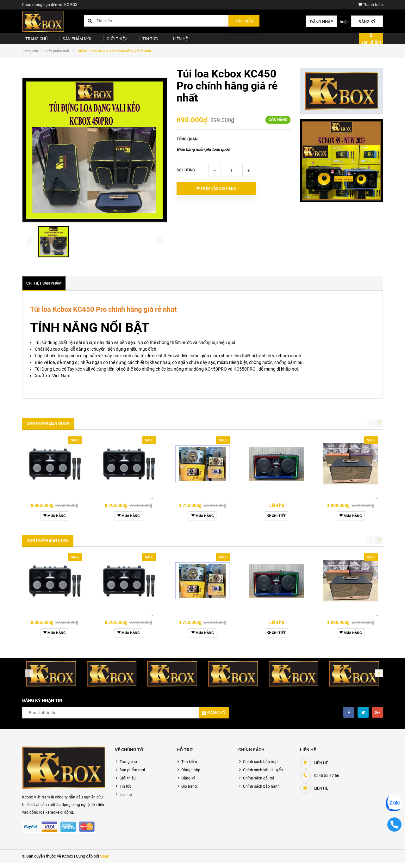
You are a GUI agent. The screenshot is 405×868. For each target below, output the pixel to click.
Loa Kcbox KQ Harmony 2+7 (54, 503)
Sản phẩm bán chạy (48, 546)
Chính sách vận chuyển (263, 775)
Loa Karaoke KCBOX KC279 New (352, 503)
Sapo (105, 862)
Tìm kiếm (244, 21)
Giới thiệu (106, 41)
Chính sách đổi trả (259, 784)
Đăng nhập (321, 22)
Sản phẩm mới (70, 41)
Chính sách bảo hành (261, 792)
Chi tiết (277, 521)
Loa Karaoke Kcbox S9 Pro (202, 503)
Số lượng (186, 175)
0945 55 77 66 (327, 781)
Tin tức (135, 41)
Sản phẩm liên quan (48, 429)
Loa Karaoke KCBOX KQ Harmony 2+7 (135, 503)
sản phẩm (371, 41)
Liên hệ (160, 41)
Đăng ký (367, 22)
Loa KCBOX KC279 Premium (277, 503)
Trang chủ (34, 41)
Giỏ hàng (189, 792)
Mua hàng (54, 521)
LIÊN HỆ (321, 794)
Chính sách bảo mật (260, 767)
